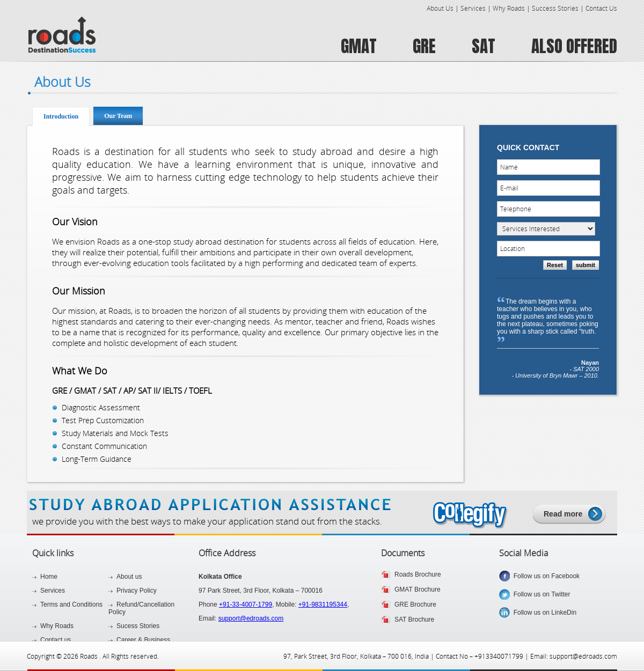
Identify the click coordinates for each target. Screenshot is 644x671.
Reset (555, 265)
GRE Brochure (415, 604)
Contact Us (601, 8)
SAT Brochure (414, 620)
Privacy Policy (137, 591)
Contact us (56, 640)
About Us (440, 8)
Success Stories (555, 8)
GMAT (359, 46)
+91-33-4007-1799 (246, 604)
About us (129, 577)
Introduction (61, 116)
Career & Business (143, 640)
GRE (424, 46)
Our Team (118, 116)
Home (49, 577)
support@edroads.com (251, 618)
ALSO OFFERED (574, 46)
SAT (484, 46)
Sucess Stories (138, 626)
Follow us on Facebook (545, 576)
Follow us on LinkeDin (543, 613)
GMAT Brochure (418, 589)
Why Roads (509, 8)
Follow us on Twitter (540, 594)
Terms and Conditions (71, 604)
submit (586, 265)
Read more (563, 514)
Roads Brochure (418, 574)
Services (473, 8)
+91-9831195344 (323, 604)
